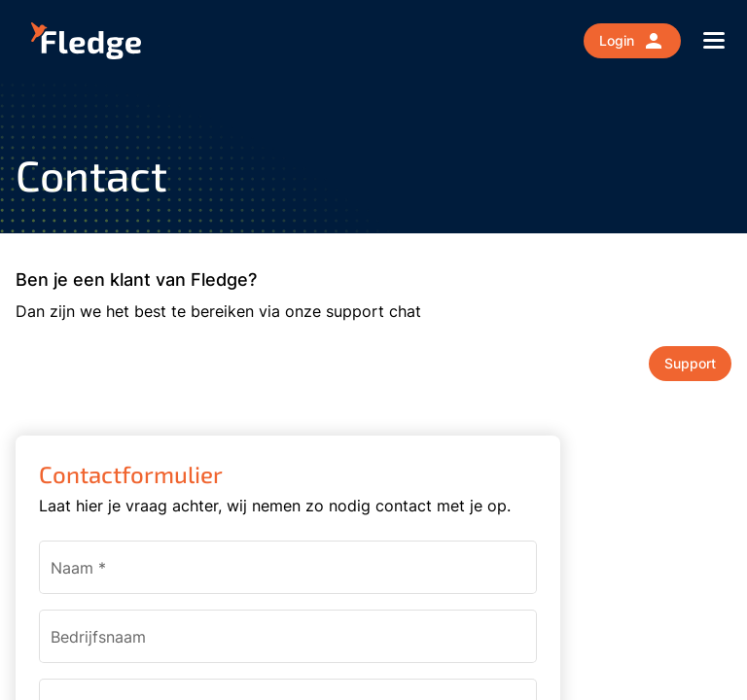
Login (632, 41)
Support (690, 363)
